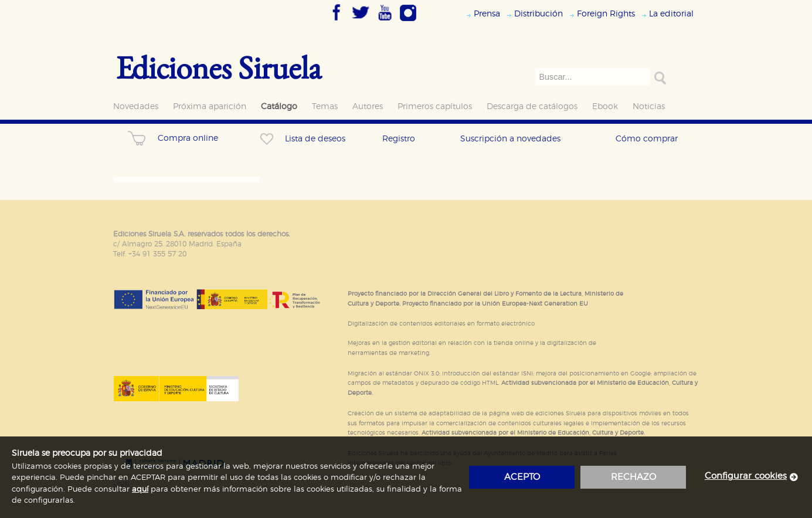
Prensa (487, 14)
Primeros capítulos (435, 106)
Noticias (649, 106)
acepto (522, 477)
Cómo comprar (647, 139)
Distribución (538, 14)
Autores (368, 106)
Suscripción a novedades (510, 139)
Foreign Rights (606, 14)
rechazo (633, 477)
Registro (399, 139)
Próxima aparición (210, 106)
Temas (325, 106)
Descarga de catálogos (532, 106)
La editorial (671, 14)
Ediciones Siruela (219, 67)
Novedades (136, 106)
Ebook (605, 106)
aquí (140, 490)
